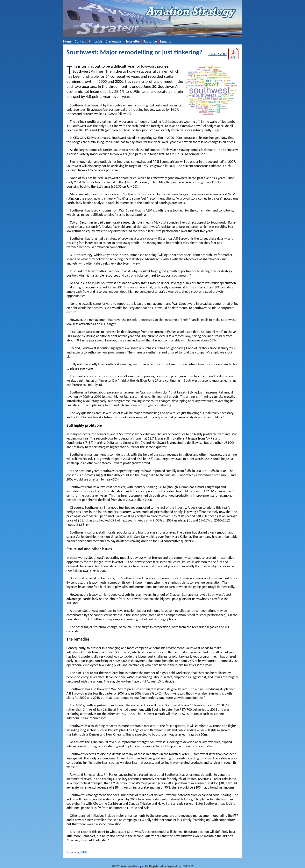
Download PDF (77, 852)
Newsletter (132, 41)
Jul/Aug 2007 (223, 54)
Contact (80, 41)
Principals (96, 41)
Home (67, 41)
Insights (166, 41)
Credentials (114, 41)
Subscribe (150, 41)
